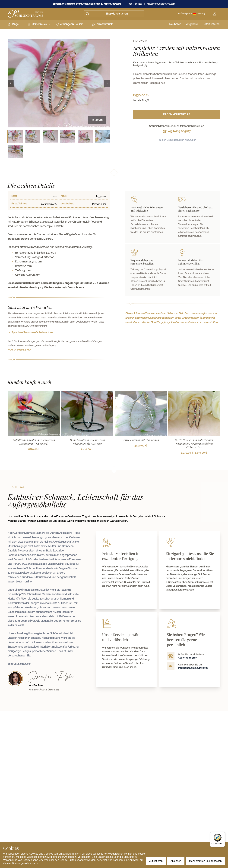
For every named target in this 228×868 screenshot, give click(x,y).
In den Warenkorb (177, 114)
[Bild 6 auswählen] (103, 136)
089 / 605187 (135, 4)
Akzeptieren (156, 861)
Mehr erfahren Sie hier (19, 350)
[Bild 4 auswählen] (68, 136)
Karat (14, 196)
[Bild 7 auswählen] (15, 152)
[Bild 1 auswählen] (15, 136)
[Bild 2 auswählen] (33, 136)
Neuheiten (175, 24)
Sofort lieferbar (212, 24)
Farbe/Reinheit (19, 204)
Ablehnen (176, 861)
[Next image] (107, 83)
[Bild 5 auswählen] (85, 136)
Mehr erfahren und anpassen (205, 861)
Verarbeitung (68, 204)
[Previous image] (11, 83)
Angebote (192, 24)
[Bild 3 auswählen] (50, 136)
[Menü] (223, 834)
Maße (64, 196)
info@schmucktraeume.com (161, 4)
